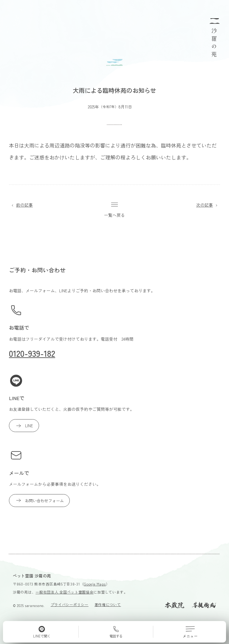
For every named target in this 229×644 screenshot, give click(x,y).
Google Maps (95, 584)
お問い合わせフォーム (39, 500)
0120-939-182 (32, 353)
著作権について (108, 604)
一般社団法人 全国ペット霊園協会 (64, 592)
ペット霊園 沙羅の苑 (32, 576)
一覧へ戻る (114, 209)
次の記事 (208, 205)
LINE (24, 426)
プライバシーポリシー (70, 604)
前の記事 (21, 205)
